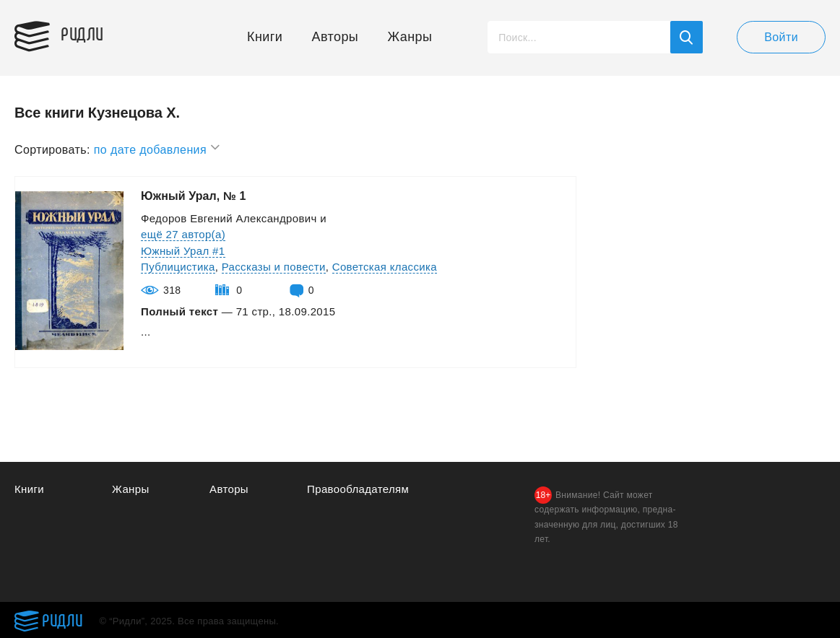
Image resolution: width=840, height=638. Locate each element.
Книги (265, 37)
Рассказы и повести (274, 267)
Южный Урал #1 (183, 251)
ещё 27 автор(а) (183, 234)
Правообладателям (358, 489)
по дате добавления (157, 148)
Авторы (335, 37)
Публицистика (178, 267)
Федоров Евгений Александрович (229, 218)
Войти (781, 37)
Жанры (410, 37)
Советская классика (385, 267)
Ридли (82, 33)
